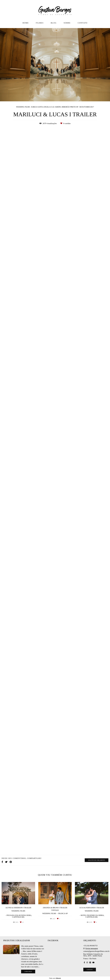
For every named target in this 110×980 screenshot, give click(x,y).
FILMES (40, 23)
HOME (26, 23)
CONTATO (83, 23)
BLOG (54, 23)
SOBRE (67, 23)
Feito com (55, 978)
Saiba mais (28, 972)
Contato (90, 970)
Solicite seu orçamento (97, 860)
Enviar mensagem (92, 948)
